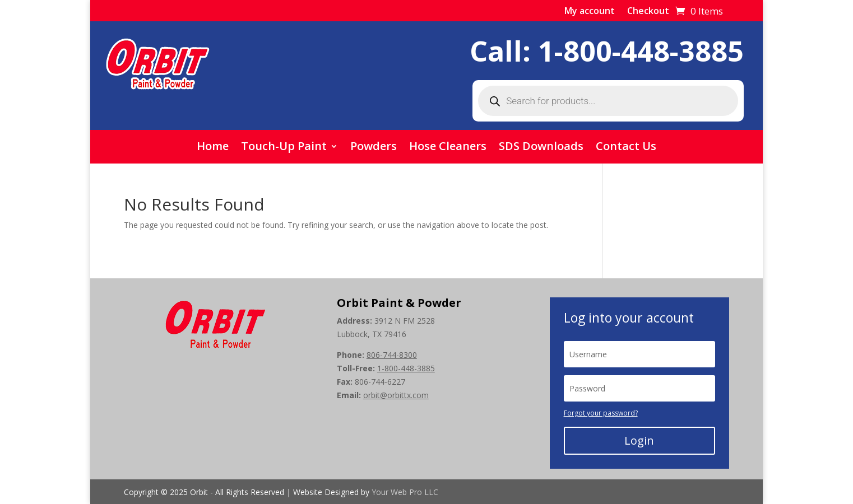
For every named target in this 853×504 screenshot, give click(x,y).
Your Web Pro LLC (405, 492)
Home (213, 148)
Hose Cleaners (448, 148)
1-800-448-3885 (641, 51)
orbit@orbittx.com (396, 395)
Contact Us (626, 148)
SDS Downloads (541, 148)
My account (590, 12)
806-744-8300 (392, 355)
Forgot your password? (601, 413)
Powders (374, 148)
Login (639, 440)
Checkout (648, 12)
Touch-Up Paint (284, 148)
